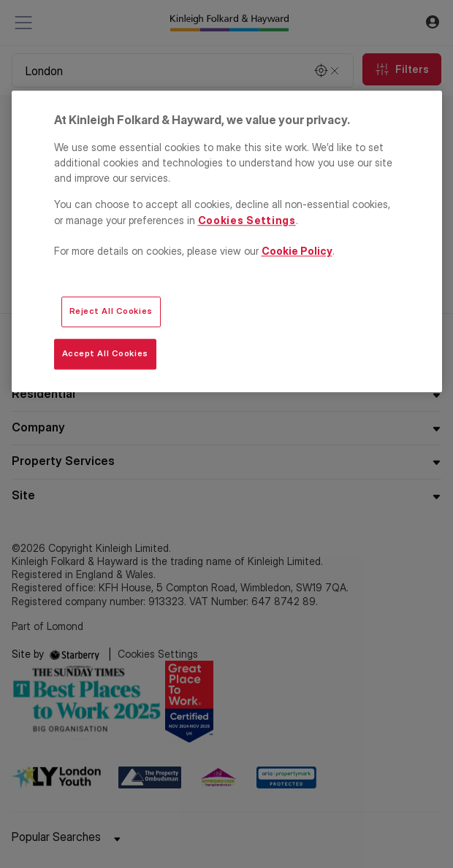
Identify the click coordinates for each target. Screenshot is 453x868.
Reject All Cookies (111, 312)
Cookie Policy (297, 251)
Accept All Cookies (105, 354)
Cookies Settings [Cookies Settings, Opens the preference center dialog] (247, 220)
